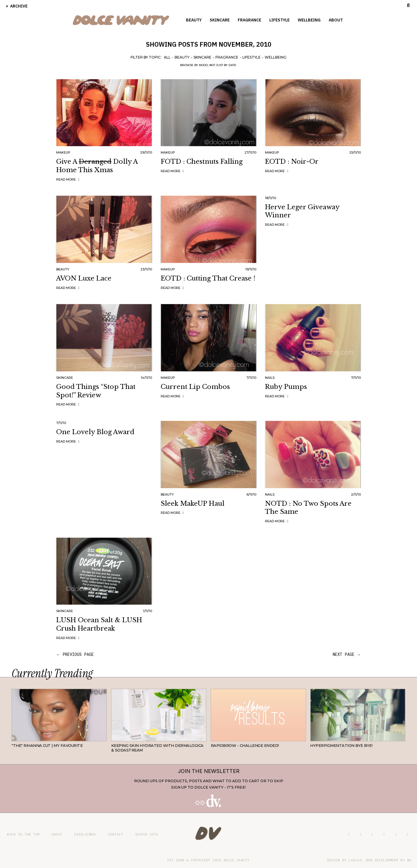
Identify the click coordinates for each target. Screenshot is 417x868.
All (167, 57)
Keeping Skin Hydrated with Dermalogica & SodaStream (157, 748)
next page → (347, 654)
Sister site (147, 834)
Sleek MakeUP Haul (193, 504)
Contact (116, 834)
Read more (68, 179)
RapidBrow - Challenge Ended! (245, 745)
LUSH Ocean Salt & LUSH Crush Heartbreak (99, 624)
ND (409, 860)
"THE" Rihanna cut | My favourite (47, 745)
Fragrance (249, 20)
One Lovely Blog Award (95, 432)
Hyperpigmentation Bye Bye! (341, 745)
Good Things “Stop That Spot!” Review (96, 391)
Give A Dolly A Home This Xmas (97, 166)
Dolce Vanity (237, 860)
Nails (270, 378)
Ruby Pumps (286, 387)
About (336, 20)
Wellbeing (309, 20)
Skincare (220, 20)
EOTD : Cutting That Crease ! (208, 278)
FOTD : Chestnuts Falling (202, 162)
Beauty (194, 20)
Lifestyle (279, 20)
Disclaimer (85, 834)
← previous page (75, 654)
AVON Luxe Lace (84, 278)
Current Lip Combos (195, 387)
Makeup (63, 152)
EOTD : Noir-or (292, 162)
